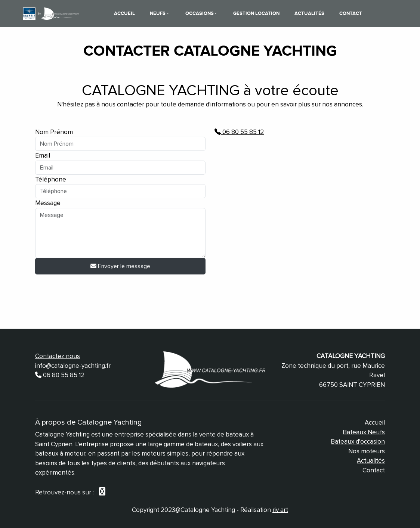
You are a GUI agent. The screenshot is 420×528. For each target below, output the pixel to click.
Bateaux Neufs (364, 432)
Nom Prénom (54, 132)
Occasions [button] (200, 13)
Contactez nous (58, 356)
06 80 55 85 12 (239, 132)
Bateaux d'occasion (358, 442)
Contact (351, 13)
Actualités (309, 13)
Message (48, 203)
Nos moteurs (367, 451)
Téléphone (51, 179)
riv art (280, 510)
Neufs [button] (158, 13)
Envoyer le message (120, 266)
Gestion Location (256, 13)
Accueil (124, 13)
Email (43, 156)
